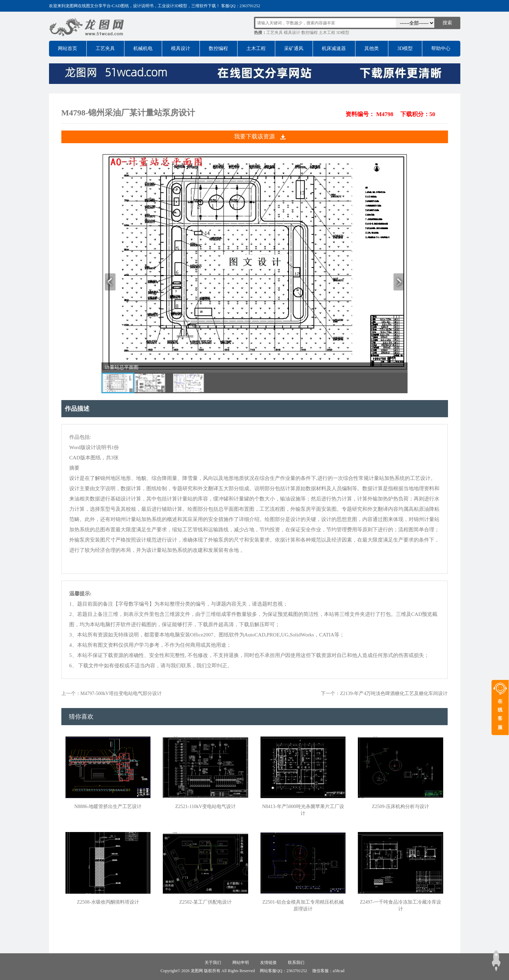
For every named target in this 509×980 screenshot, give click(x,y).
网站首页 (68, 48)
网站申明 (241, 963)
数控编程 (310, 33)
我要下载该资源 (254, 137)
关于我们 (213, 963)
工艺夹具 (275, 33)
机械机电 (143, 48)
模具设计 (292, 33)
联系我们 (296, 963)
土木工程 (327, 33)
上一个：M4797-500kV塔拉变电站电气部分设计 (112, 693)
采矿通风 (294, 48)
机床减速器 (334, 48)
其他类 (372, 48)
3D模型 (343, 33)
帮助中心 (441, 48)
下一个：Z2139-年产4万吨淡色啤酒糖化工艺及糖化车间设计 (384, 693)
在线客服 (500, 714)
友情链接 (268, 963)
